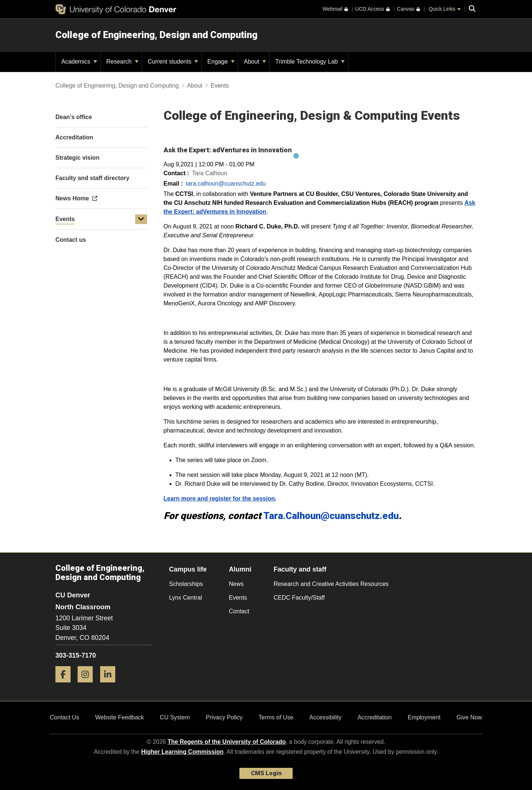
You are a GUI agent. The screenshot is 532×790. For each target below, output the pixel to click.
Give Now (469, 717)
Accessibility (325, 717)
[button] (141, 219)
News (236, 584)
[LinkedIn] (110, 685)
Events (65, 219)
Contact (239, 611)
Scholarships (186, 584)
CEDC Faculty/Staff (299, 598)
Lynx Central (186, 598)
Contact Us (64, 717)
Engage (221, 62)
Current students (173, 62)
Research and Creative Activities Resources (331, 584)
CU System (175, 717)
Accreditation (375, 717)
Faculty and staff (300, 569)
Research (122, 62)
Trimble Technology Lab (310, 62)
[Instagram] (88, 685)
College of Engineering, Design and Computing (156, 35)
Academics (79, 62)
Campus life (188, 569)
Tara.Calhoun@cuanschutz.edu (331, 516)
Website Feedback (119, 717)
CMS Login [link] (266, 773)
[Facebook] (66, 685)
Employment (424, 717)
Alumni (240, 569)
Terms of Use (276, 717)
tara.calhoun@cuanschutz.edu (226, 184)
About (255, 62)
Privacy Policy (224, 717)
